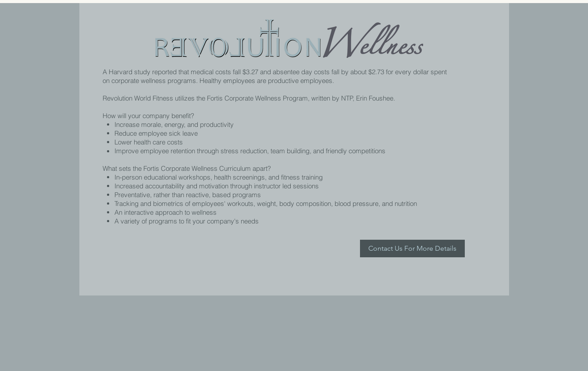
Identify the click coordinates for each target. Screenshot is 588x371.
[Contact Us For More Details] (412, 249)
